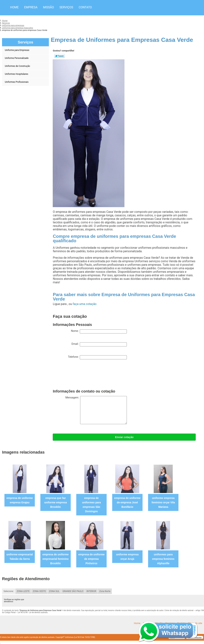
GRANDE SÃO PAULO (73, 591)
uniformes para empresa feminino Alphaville (163, 559)
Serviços (66, 7)
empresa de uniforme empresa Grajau (20, 500)
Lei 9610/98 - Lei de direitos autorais (33, 612)
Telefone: (97, 357)
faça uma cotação (85, 304)
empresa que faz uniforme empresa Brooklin (55, 502)
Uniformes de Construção (18, 66)
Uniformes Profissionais (17, 82)
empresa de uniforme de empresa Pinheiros (91, 559)
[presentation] (81, 375)
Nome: (99, 331)
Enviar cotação (124, 437)
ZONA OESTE (39, 591)
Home (14, 7)
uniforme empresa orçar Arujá (127, 557)
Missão (49, 7)
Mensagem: (96, 410)
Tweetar (60, 56)
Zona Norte (105, 591)
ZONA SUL (54, 591)
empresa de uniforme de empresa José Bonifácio (127, 502)
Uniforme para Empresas (17, 50)
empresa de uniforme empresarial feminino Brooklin (56, 559)
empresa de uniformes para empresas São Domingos (91, 505)
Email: (99, 344)
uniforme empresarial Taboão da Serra (20, 557)
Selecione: (9, 591)
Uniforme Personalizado (17, 58)
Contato (85, 7)
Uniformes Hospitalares (17, 74)
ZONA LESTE (23, 591)
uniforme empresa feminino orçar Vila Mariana (163, 502)
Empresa (31, 7)
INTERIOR (91, 591)
